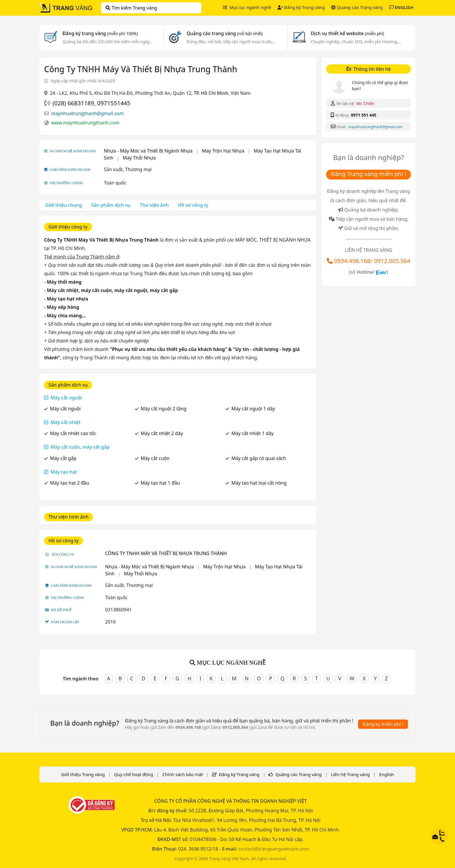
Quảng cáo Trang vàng (357, 7)
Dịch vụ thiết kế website (347, 33)
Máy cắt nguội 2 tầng (164, 409)
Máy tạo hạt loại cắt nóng (259, 483)
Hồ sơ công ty (193, 205)
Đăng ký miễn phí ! (383, 724)
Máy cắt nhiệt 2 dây (162, 433)
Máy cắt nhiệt (65, 422)
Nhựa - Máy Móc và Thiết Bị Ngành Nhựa (148, 151)
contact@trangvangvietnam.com (273, 849)
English (387, 774)
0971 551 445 (363, 115)
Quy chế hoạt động (133, 774)
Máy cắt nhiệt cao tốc (73, 433)
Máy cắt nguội (66, 398)
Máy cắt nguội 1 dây (253, 409)
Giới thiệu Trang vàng (83, 774)
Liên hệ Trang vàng (351, 774)
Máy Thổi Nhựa (139, 158)
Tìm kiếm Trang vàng (131, 8)
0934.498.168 (352, 261)
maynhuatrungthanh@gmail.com (87, 113)
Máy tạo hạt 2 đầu (69, 483)
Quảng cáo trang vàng (225, 33)
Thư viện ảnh (154, 205)
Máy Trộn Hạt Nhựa (223, 151)
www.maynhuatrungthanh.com (85, 123)
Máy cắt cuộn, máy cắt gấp (80, 447)
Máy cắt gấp (63, 458)
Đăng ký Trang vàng (301, 7)
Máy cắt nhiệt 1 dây (252, 433)
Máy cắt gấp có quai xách (259, 458)
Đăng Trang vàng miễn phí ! (368, 174)
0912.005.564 (392, 261)
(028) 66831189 (73, 103)
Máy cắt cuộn (155, 458)
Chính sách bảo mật (183, 774)
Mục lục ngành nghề (247, 7)
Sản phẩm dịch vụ (111, 205)
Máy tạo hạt (64, 472)
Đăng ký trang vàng (100, 33)
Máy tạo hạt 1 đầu (160, 483)
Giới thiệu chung (64, 205)
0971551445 (114, 103)
